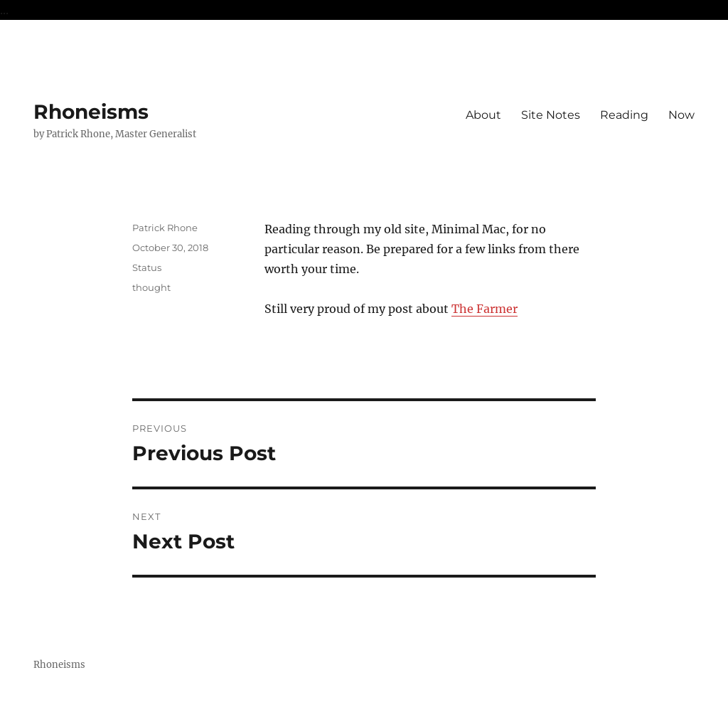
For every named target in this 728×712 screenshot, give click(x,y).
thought (151, 287)
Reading (624, 115)
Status (147, 267)
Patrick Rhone (165, 228)
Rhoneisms (91, 112)
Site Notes (551, 115)
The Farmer (485, 309)
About (483, 115)
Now (681, 115)
